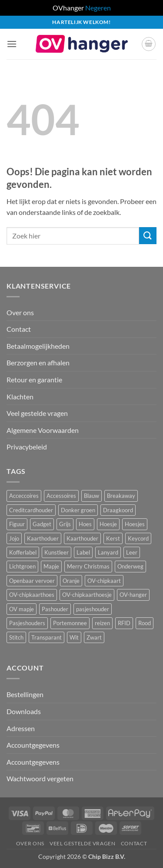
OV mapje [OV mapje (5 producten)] (22, 609)
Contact (19, 329)
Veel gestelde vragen (37, 413)
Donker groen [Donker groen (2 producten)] (78, 510)
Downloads (24, 711)
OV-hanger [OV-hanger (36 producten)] (133, 595)
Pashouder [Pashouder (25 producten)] (55, 609)
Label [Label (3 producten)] (83, 552)
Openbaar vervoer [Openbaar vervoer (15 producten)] (32, 581)
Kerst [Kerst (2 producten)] (113, 538)
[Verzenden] (148, 236)
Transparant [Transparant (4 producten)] (47, 637)
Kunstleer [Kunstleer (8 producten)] (57, 552)
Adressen (21, 728)
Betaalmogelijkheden (38, 346)
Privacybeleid (27, 447)
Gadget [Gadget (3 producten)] (42, 524)
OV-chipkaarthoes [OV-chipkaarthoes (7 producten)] (32, 595)
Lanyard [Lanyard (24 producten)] (108, 552)
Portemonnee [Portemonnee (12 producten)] (70, 623)
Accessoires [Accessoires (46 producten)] (61, 496)
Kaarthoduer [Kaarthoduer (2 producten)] (43, 538)
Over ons (20, 312)
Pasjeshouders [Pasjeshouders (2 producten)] (27, 623)
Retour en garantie (34, 380)
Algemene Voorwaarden (43, 430)
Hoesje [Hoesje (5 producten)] (108, 524)
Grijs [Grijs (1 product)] (65, 524)
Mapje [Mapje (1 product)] (51, 566)
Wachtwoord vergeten (40, 778)
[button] (12, 44)
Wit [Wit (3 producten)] (74, 637)
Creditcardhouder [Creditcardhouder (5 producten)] (31, 510)
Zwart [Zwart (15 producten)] (94, 637)
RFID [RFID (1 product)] (124, 623)
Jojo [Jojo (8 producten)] (14, 538)
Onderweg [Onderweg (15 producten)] (130, 566)
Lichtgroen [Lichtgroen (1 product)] (22, 566)
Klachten (20, 397)
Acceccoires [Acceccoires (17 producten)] (24, 496)
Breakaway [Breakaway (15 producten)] (121, 496)
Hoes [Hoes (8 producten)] (85, 524)
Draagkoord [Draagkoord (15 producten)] (118, 510)
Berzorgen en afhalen (38, 363)
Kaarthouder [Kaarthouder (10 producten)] (82, 538)
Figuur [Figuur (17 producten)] (17, 524)
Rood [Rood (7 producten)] (145, 623)
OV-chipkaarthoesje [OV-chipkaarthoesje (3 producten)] (87, 595)
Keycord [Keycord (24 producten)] (138, 538)
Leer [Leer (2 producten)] (132, 552)
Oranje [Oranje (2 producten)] (71, 581)
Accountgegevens (33, 745)
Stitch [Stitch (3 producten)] (16, 637)
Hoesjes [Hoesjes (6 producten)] (135, 524)
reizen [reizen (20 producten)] (102, 623)
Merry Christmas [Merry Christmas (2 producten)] (88, 566)
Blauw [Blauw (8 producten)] (91, 496)
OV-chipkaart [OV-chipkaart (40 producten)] (104, 581)
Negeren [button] (98, 8)
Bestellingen (25, 694)
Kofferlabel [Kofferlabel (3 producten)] (23, 552)
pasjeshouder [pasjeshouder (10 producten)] (93, 609)
